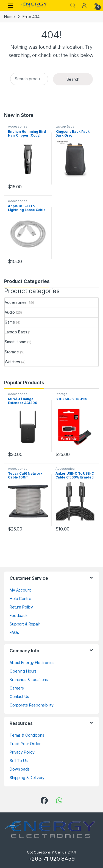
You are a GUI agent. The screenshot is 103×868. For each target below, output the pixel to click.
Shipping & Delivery (27, 778)
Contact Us (19, 697)
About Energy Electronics (32, 663)
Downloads (20, 769)
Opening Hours (23, 671)
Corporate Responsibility (32, 705)
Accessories (18, 126)
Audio (10, 312)
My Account (20, 590)
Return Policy (21, 607)
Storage (12, 352)
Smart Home (16, 342)
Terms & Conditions (27, 735)
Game (10, 322)
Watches (12, 362)
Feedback (19, 615)
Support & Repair (25, 624)
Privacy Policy (22, 752)
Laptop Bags (65, 126)
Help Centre (20, 599)
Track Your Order (25, 744)
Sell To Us (19, 761)
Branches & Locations (29, 680)
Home (9, 17)
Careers (17, 688)
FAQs (14, 632)
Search (73, 5)
